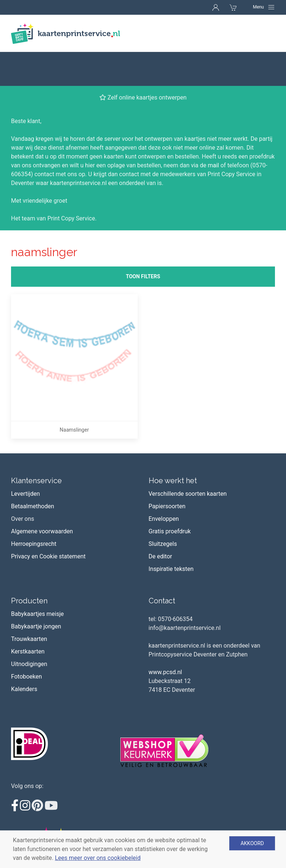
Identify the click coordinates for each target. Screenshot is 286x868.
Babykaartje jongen (36, 592)
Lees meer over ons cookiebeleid (98, 858)
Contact (162, 567)
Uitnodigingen (29, 630)
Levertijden (25, 460)
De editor (160, 522)
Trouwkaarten (29, 605)
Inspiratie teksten (171, 535)
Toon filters (143, 243)
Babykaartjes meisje (37, 580)
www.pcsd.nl (165, 638)
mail (213, 131)
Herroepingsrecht (34, 510)
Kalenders (24, 655)
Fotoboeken (27, 643)
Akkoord (252, 843)
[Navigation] (264, 7)
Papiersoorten (167, 472)
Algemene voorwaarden (42, 497)
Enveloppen (164, 485)
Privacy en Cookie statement (48, 522)
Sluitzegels (163, 510)
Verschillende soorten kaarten (188, 460)
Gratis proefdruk (170, 497)
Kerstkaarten (28, 618)
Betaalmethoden (33, 472)
